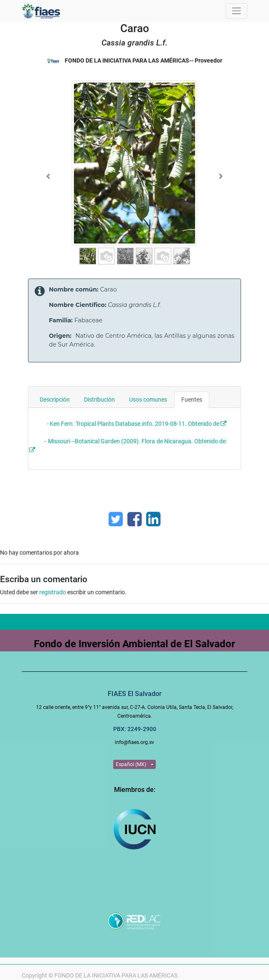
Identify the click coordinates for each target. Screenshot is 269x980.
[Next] (221, 176)
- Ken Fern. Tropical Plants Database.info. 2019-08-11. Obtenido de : (135, 424)
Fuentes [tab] (192, 400)
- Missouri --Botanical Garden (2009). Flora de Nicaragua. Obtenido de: (136, 441)
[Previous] (48, 176)
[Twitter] (116, 519)
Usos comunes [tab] (148, 400)
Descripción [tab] (55, 400)
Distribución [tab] (99, 400)
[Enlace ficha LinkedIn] (153, 519)
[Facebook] (134, 519)
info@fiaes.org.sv (134, 742)
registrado (53, 592)
